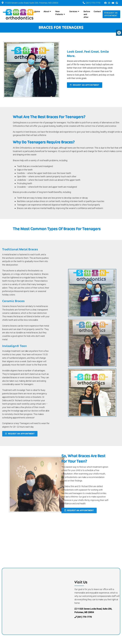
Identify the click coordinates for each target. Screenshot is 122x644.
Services (73, 11)
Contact (97, 11)
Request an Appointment (111, 14)
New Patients (59, 13)
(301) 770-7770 (93, 3)
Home (37, 11)
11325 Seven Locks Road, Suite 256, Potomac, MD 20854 (31, 3)
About (46, 11)
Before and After (87, 14)
